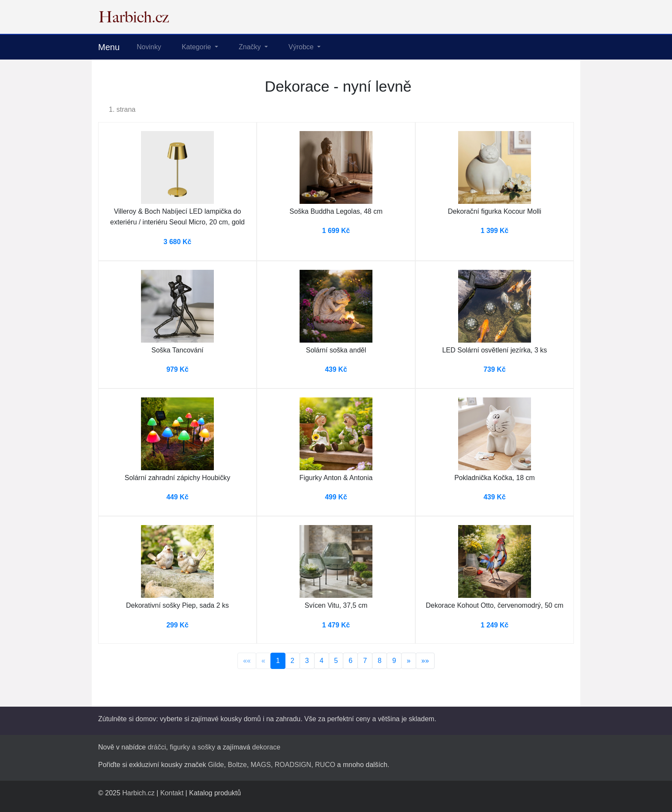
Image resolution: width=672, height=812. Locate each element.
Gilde (216, 765)
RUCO (325, 765)
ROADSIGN (293, 765)
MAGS (261, 765)
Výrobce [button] (302, 47)
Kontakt (172, 793)
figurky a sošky (192, 747)
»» (425, 661)
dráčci (157, 747)
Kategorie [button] (197, 47)
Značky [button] (251, 47)
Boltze (237, 765)
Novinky (149, 47)
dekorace (266, 747)
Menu (109, 47)
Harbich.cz (138, 793)
